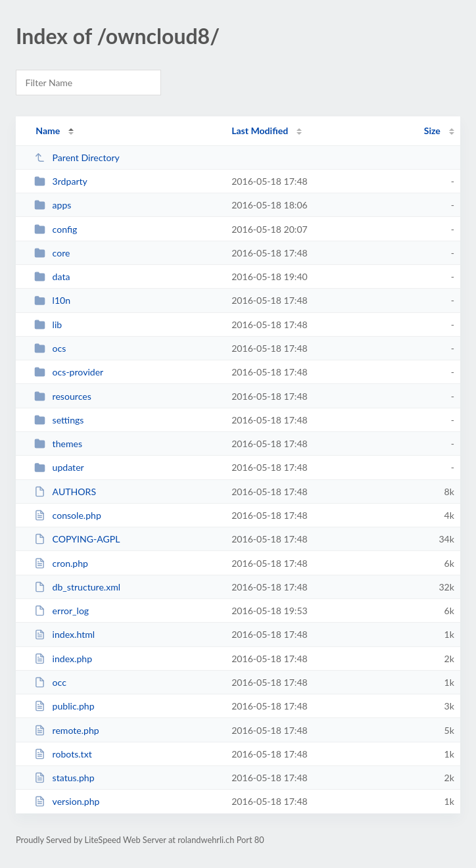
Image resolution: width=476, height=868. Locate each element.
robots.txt (63, 754)
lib (48, 325)
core (52, 253)
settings (59, 420)
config (56, 229)
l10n (52, 300)
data (52, 277)
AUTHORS (65, 492)
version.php (67, 801)
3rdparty (61, 181)
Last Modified (260, 131)
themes (58, 444)
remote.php (67, 730)
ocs (50, 348)
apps (53, 205)
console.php (68, 515)
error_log (61, 611)
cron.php (61, 563)
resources (63, 396)
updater (59, 467)
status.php (64, 778)
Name (48, 131)
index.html (64, 634)
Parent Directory (77, 157)
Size (432, 131)
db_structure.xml (77, 587)
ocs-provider (69, 372)
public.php (64, 706)
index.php (63, 659)
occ (50, 682)
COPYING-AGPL (77, 539)
